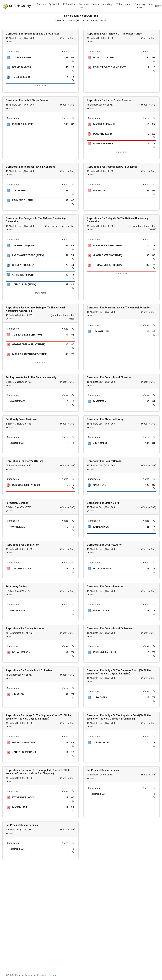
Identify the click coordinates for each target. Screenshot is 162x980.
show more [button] (40, 85)
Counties (42, 4)
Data (150, 4)
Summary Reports (140, 6)
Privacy (52, 975)
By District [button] (54, 4)
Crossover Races (84, 6)
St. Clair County (17, 6)
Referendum (70, 4)
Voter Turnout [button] (124, 4)
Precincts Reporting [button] (102, 4)
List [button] (157, 6)
